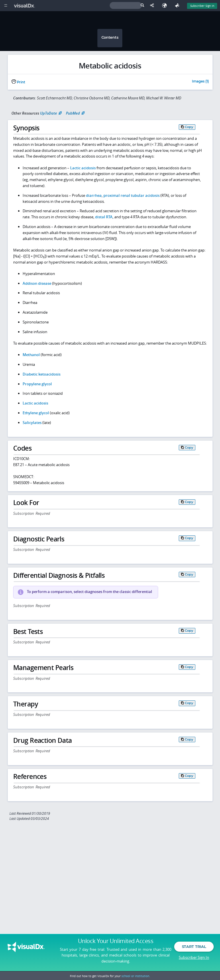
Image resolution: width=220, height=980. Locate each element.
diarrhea (94, 195)
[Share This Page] (153, 6)
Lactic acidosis (83, 168)
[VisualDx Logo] (25, 6)
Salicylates (32, 423)
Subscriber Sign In (194, 959)
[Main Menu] (6, 6)
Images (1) (200, 82)
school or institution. (136, 976)
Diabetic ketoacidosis (42, 374)
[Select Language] (166, 6)
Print (18, 82)
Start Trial (194, 948)
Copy (189, 127)
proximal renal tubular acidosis (131, 195)
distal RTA (104, 217)
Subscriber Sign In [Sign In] (202, 6)
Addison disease (37, 283)
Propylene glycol (37, 384)
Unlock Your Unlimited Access (116, 942)
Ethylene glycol (36, 413)
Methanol (31, 355)
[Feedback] (178, 6)
